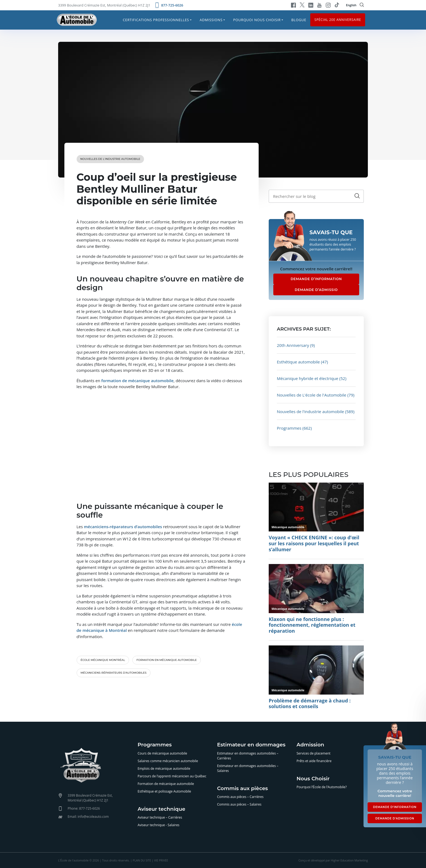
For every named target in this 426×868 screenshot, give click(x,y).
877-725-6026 (169, 5)
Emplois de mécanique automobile (164, 769)
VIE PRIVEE (161, 860)
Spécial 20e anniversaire (338, 20)
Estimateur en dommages (251, 745)
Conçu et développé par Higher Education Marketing (333, 860)
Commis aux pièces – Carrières (240, 797)
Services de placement (314, 753)
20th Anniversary (293, 345)
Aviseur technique (162, 809)
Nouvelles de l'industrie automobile (110, 159)
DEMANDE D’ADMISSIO (316, 290)
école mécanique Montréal (103, 660)
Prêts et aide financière (314, 761)
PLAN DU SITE (142, 860)
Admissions (211, 20)
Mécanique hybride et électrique (308, 378)
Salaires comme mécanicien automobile (168, 761)
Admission (311, 745)
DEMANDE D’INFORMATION (316, 279)
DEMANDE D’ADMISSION (395, 818)
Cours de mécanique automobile (162, 753)
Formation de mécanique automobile (166, 784)
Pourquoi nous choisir (257, 20)
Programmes (289, 428)
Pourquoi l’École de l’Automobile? (322, 787)
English (351, 5)
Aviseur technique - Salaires (159, 825)
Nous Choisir (313, 779)
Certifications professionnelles (156, 20)
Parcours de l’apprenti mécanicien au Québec (172, 776)
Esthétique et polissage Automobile (165, 791)
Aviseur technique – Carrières (160, 817)
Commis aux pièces (242, 789)
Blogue (299, 20)
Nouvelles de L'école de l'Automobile (312, 395)
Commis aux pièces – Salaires (239, 804)
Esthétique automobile (298, 362)
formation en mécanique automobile (167, 660)
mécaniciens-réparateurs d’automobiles (114, 673)
